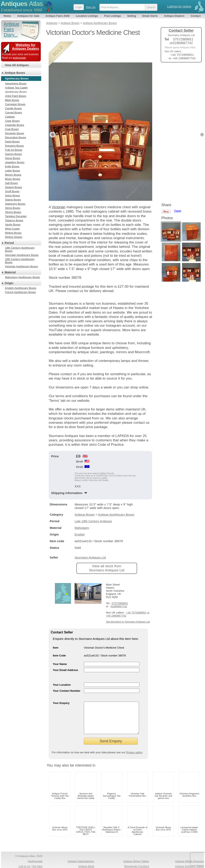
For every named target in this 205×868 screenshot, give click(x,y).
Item (56, 627)
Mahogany (82, 507)
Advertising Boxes (16, 83)
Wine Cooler (12, 229)
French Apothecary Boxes (20, 292)
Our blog (37, 852)
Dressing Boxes (14, 146)
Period (9, 243)
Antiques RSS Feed (31, 857)
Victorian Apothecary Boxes (21, 266)
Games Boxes (13, 154)
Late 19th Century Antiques (93, 500)
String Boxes (13, 208)
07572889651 (120, 582)
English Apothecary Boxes (21, 288)
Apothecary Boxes (16, 92)
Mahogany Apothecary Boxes (22, 277)
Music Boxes (13, 179)
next (149, 114)
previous (52, 114)
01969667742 (119, 585)
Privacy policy (134, 738)
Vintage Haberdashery (81, 847)
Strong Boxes (13, 212)
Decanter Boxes (15, 133)
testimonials (19, 58)
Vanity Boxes (13, 225)
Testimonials (35, 847)
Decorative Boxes (16, 137)
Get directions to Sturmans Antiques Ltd (128, 601)
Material (10, 272)
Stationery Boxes (15, 204)
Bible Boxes (12, 100)
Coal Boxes (12, 129)
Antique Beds (86, 852)
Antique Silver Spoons (136, 857)
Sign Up (91, 7)
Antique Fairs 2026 (58, 16)
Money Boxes (13, 175)
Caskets (10, 117)
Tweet (178, 72)
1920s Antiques (85, 857)
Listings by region (179, 6)
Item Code (59, 635)
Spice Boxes (12, 195)
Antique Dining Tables (136, 847)
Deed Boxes (12, 142)
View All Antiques (17, 65)
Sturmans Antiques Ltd (90, 536)
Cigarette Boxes (15, 125)
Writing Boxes (13, 233)
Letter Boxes (13, 171)
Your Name (60, 643)
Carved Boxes (13, 113)
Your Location (62, 664)
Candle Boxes (13, 108)
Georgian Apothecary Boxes (22, 255)
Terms (20, 862)
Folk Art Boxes (14, 150)
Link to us (24, 852)
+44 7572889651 (136, 592)
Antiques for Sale (28, 16)
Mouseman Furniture (137, 852)
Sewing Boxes (13, 187)
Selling (132, 16)
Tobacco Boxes (14, 220)
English (80, 513)
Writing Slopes (14, 237)
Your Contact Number (67, 670)
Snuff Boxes (12, 191)
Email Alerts (150, 16)
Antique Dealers (174, 16)
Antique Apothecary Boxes (116, 494)
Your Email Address (65, 649)
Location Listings (87, 16)
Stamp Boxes (13, 200)
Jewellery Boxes (15, 162)
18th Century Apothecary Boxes (20, 249)
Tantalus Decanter (16, 216)
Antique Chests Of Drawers (133, 862)
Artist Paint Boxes (16, 96)
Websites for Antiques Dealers (26, 47)
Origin (9, 283)
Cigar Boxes (12, 121)
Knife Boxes (12, 166)
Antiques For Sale (84, 862)
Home (7, 16)
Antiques (22, 4)
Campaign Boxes (15, 104)
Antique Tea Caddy (16, 88)
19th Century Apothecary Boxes (20, 261)
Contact (195, 16)
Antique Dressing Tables (189, 852)
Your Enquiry (61, 682)
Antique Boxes (85, 494)
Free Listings (113, 16)
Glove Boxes (13, 158)
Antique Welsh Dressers (190, 847)
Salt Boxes (11, 183)
